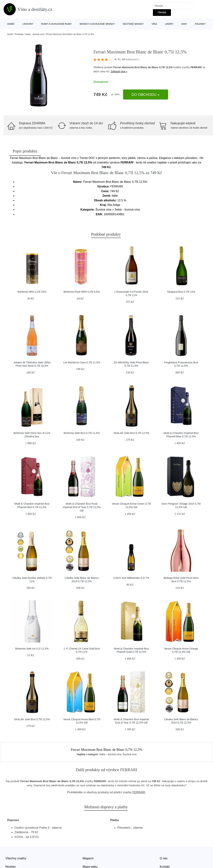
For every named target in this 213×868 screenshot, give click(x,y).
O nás (164, 858)
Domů (11, 24)
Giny (184, 24)
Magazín (88, 858)
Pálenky (200, 24)
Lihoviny (28, 24)
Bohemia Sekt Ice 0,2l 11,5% (32, 649)
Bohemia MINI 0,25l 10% (32, 292)
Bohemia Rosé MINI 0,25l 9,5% (82, 292)
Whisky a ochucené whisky (97, 24)
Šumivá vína (130, 754)
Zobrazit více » (119, 71)
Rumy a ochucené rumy (56, 24)
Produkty (19, 34)
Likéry (169, 24)
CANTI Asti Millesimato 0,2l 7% (131, 578)
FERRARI (196, 67)
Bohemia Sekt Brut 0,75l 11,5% (82, 433)
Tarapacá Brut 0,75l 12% (181, 292)
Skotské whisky (133, 24)
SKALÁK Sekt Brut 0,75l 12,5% (131, 433)
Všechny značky (16, 858)
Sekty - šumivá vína (35, 34)
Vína (154, 24)
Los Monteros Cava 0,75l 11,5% (82, 362)
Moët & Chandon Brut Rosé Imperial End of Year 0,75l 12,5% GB (82, 507)
